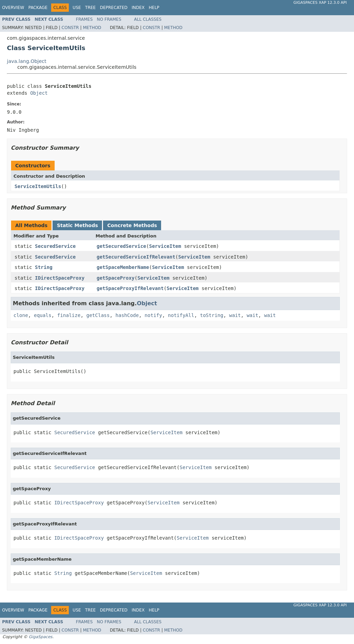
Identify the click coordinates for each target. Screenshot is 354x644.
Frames (85, 19)
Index (138, 8)
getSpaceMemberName (123, 267)
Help (154, 8)
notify (153, 315)
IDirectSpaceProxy (60, 278)
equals (43, 315)
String (44, 267)
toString (212, 315)
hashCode (127, 315)
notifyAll (181, 315)
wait (235, 315)
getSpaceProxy (116, 278)
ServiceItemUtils (38, 186)
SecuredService (55, 246)
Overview (13, 8)
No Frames (109, 19)
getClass (98, 315)
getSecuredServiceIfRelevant (136, 257)
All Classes (148, 19)
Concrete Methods (132, 225)
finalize (69, 315)
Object (39, 93)
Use (77, 8)
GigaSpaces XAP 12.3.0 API (320, 3)
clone (21, 315)
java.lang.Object (27, 61)
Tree (90, 8)
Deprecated (114, 8)
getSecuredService (122, 246)
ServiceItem (165, 246)
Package (38, 8)
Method (92, 28)
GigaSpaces (40, 637)
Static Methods (77, 225)
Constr (70, 28)
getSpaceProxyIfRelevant (130, 288)
